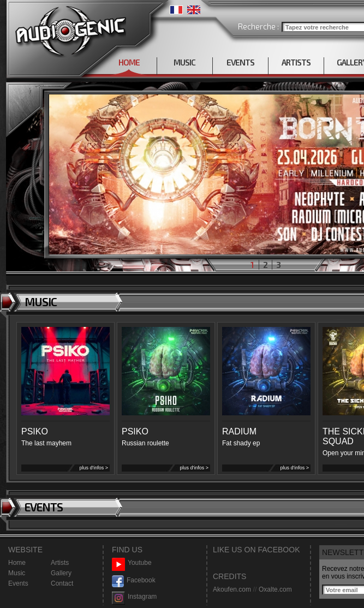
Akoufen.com (232, 589)
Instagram (134, 597)
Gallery (61, 573)
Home (17, 563)
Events (18, 583)
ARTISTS (296, 62)
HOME (129, 62)
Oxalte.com (275, 589)
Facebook (134, 580)
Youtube (132, 563)
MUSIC (184, 62)
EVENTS (240, 62)
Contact (62, 583)
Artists (60, 563)
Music (17, 573)
